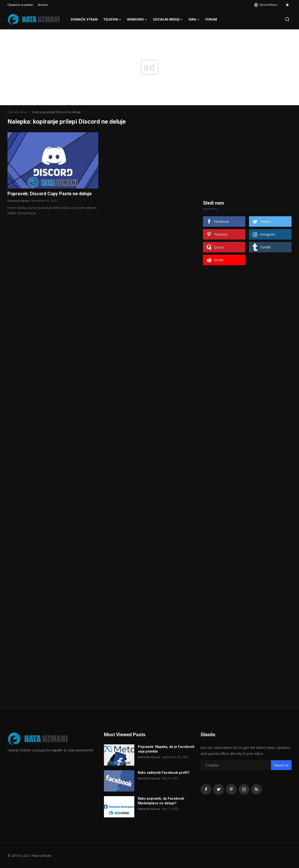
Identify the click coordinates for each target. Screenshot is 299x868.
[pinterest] (231, 789)
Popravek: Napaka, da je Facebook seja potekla (166, 749)
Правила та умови (20, 5)
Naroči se (281, 765)
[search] (287, 19)
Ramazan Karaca (19, 201)
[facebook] (206, 789)
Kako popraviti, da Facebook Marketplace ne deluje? (161, 801)
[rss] (256, 789)
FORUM (211, 19)
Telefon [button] (112, 19)
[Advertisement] (247, 161)
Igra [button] (194, 19)
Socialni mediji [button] (168, 19)
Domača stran (84, 19)
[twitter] (219, 789)
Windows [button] (137, 19)
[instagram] (244, 789)
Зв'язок (43, 5)
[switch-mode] (287, 5)
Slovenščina (265, 5)
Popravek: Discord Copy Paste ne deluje (50, 194)
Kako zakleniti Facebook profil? (164, 773)
